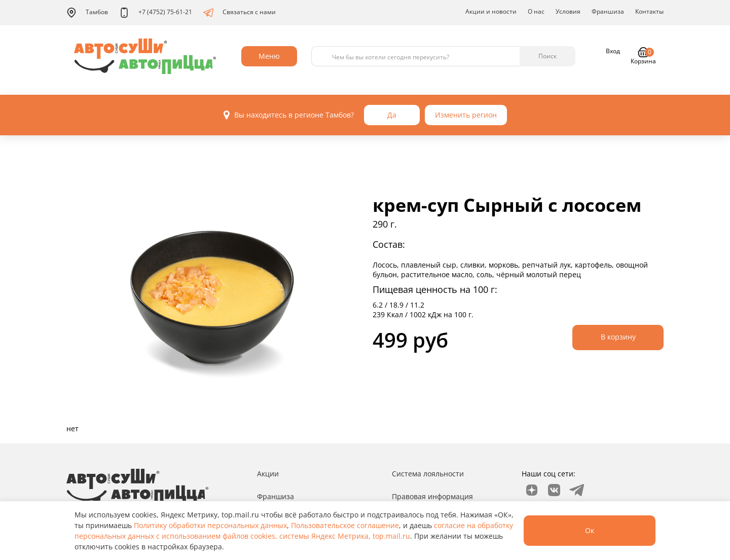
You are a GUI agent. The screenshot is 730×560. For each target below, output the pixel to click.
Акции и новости (491, 11)
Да (392, 115)
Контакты (649, 11)
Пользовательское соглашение (345, 525)
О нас (536, 11)
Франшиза (608, 11)
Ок (590, 530)
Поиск (547, 56)
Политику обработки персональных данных (210, 525)
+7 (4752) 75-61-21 (156, 13)
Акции (268, 474)
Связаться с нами (240, 13)
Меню (269, 56)
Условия (568, 11)
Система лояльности (428, 474)
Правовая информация (432, 496)
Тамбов (87, 13)
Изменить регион (466, 115)
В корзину (618, 337)
